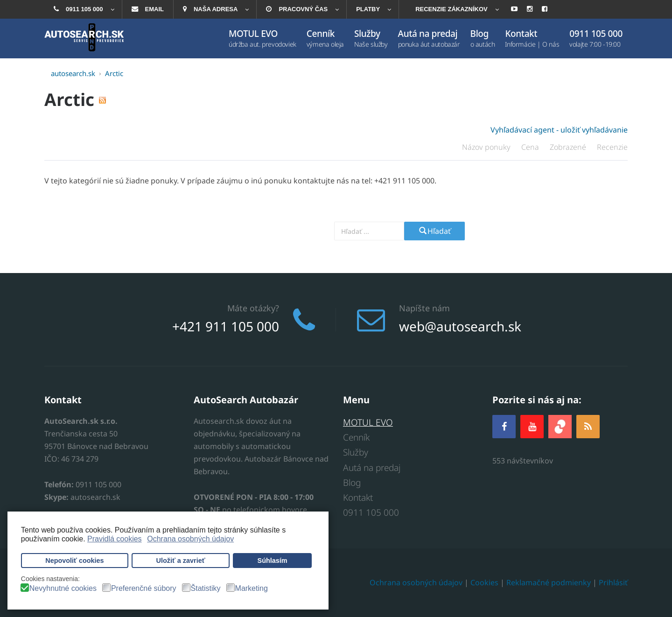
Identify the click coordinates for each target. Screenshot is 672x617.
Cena (531, 147)
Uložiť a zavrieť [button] (181, 561)
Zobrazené (569, 147)
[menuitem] (83, 9)
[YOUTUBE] (532, 426)
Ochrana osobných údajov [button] (190, 539)
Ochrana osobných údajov (416, 582)
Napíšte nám (424, 308)
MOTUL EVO (368, 422)
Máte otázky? (253, 308)
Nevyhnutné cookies (63, 589)
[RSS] (588, 426)
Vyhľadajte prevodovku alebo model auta (269, 231)
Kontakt (358, 498)
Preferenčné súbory (144, 589)
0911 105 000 (371, 512)
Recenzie (612, 147)
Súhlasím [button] (273, 561)
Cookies (484, 582)
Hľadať (434, 231)
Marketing (252, 589)
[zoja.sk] (560, 425)
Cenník (356, 437)
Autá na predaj (372, 468)
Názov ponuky (487, 147)
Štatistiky (206, 589)
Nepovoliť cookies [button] (74, 561)
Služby (356, 452)
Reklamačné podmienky (549, 582)
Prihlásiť (613, 582)
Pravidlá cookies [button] (115, 539)
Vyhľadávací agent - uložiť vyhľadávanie (559, 130)
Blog (352, 483)
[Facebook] (504, 426)
